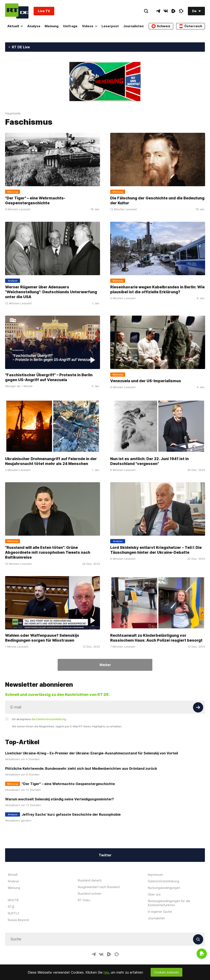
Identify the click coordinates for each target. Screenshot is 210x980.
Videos (90, 26)
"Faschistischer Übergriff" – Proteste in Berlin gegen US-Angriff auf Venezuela (49, 377)
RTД (11, 907)
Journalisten (133, 26)
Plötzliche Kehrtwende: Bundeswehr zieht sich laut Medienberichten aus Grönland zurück (81, 768)
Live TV (44, 11)
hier (106, 972)
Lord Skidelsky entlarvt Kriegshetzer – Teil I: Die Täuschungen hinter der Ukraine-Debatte (156, 550)
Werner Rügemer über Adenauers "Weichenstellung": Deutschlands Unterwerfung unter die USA (51, 292)
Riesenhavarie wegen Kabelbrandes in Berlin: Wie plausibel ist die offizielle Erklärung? (157, 289)
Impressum (155, 875)
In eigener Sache (160, 912)
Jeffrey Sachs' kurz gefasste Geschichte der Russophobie (71, 814)
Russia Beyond (18, 920)
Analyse (34, 26)
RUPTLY (14, 913)
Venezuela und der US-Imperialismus (146, 381)
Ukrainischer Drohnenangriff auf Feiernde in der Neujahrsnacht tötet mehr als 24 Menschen (51, 461)
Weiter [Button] (105, 665)
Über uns (154, 894)
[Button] (198, 707)
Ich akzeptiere (39, 719)
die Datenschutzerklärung (49, 719)
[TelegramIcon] (158, 11)
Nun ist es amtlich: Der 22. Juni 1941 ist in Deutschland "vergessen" (149, 461)
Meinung (52, 26)
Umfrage (70, 26)
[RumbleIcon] (173, 11)
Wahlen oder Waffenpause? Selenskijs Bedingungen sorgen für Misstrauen (42, 638)
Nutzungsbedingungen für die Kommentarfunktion (169, 903)
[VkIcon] (166, 11)
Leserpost (110, 26)
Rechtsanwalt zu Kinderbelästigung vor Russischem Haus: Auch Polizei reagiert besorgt (156, 638)
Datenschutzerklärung (164, 881)
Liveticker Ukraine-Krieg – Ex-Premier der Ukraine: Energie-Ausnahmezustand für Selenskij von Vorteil (91, 753)
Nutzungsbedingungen (164, 888)
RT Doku (84, 900)
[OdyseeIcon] (181, 11)
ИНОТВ (13, 900)
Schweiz (161, 26)
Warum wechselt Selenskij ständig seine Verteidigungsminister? (59, 799)
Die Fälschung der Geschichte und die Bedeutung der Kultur (157, 200)
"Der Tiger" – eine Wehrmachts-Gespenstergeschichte (35, 200)
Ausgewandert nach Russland (99, 887)
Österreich (191, 26)
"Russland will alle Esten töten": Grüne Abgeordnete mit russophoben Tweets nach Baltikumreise (48, 552)
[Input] (105, 707)
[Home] (17, 11)
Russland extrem (90, 893)
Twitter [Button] (105, 855)
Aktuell (15, 26)
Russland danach (90, 880)
